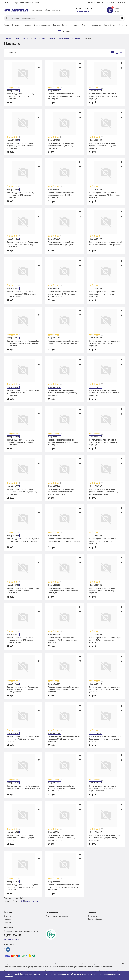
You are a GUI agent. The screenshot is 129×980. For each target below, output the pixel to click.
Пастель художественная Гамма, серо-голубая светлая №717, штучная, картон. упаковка (22, 689)
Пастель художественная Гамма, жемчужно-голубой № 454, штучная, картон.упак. (104, 393)
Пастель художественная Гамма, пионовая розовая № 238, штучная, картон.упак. (104, 590)
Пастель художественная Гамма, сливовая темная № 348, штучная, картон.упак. (103, 442)
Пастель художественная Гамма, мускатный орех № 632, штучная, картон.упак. (103, 146)
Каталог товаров (22, 38)
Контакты (123, 25)
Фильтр (13, 53)
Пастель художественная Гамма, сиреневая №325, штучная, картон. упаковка (62, 640)
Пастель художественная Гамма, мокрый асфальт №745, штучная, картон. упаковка (103, 788)
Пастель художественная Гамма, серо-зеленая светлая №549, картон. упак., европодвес (64, 887)
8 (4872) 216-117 (85, 9)
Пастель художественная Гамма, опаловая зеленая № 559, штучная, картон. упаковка (21, 294)
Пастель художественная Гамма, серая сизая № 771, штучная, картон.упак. (64, 342)
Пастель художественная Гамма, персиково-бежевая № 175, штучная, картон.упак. (63, 590)
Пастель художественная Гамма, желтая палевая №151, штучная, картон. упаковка (61, 838)
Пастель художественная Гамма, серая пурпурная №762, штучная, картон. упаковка (105, 689)
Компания (17, 25)
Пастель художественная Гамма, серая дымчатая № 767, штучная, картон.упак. (23, 393)
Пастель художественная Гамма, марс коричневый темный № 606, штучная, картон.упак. (22, 244)
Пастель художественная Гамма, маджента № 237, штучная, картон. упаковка (21, 838)
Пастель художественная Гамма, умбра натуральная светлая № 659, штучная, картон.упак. (23, 343)
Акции (7, 25)
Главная (8, 38)
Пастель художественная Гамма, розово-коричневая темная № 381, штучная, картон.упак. (103, 492)
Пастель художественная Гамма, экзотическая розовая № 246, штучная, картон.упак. (64, 96)
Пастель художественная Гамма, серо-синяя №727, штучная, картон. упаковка (105, 640)
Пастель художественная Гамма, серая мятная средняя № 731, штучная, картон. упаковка (64, 294)
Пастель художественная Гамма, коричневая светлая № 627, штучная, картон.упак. (105, 294)
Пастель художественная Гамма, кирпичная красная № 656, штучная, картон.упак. (63, 442)
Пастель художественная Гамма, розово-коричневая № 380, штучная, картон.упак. (22, 492)
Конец (35, 901)
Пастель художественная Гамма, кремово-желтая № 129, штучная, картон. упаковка (20, 640)
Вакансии (75, 25)
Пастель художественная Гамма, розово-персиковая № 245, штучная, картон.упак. (63, 195)
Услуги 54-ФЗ (110, 25)
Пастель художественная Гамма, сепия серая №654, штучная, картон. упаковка (23, 787)
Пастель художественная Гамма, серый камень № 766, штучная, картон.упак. (23, 540)
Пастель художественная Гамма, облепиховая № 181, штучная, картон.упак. (20, 195)
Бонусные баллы (60, 25)
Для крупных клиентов (91, 25)
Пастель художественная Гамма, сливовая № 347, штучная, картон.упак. (64, 540)
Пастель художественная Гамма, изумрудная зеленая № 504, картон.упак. (20, 96)
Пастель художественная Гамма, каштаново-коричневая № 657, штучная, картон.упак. (61, 492)
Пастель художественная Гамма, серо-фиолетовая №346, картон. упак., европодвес (105, 838)
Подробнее (9, 977)
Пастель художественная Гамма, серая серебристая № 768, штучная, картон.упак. (105, 343)
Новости (28, 25)
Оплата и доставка (42, 25)
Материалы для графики (70, 38)
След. (28, 901)
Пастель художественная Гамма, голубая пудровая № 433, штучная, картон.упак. (62, 393)
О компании (9, 916)
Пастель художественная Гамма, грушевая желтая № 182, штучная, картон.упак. (103, 96)
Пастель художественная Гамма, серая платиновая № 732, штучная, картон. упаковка (23, 739)
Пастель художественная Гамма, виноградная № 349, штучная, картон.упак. (103, 541)
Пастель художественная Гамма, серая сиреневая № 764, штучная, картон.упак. (23, 590)
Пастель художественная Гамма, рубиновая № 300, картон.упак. (61, 243)
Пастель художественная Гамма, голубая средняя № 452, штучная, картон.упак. (20, 146)
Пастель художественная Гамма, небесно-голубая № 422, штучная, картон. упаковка (62, 788)
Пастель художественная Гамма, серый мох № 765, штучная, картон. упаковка (106, 243)
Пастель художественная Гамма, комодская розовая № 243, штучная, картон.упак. (104, 195)
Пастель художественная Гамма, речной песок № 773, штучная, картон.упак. (61, 146)
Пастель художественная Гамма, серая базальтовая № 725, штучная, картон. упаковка (105, 739)
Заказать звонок (83, 12)
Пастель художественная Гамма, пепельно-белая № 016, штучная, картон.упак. (20, 442)
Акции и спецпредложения (57, 916)
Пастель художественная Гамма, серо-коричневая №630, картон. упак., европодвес (22, 887)
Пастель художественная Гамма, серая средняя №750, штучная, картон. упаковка (64, 689)
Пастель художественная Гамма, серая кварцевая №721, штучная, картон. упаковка (64, 739)
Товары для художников (44, 38)
